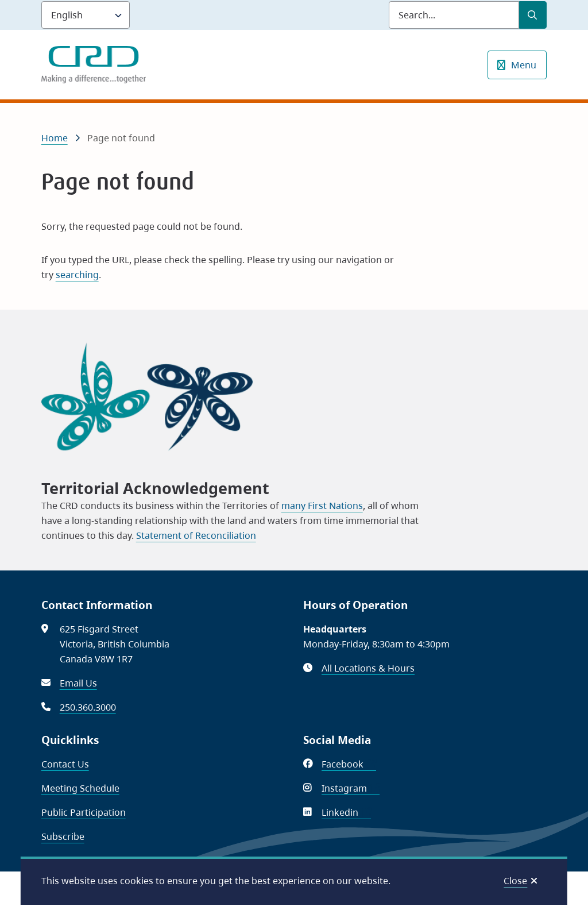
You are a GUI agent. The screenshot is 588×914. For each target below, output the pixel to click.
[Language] (86, 15)
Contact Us (65, 764)
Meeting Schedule (80, 788)
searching (77, 275)
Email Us (78, 683)
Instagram (351, 788)
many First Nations (322, 506)
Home (55, 138)
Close (515, 881)
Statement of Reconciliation (196, 535)
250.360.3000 (88, 707)
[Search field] (454, 15)
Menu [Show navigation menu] (524, 65)
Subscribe (63, 836)
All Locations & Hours (368, 668)
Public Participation (84, 812)
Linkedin (346, 812)
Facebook (349, 764)
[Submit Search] (533, 15)
